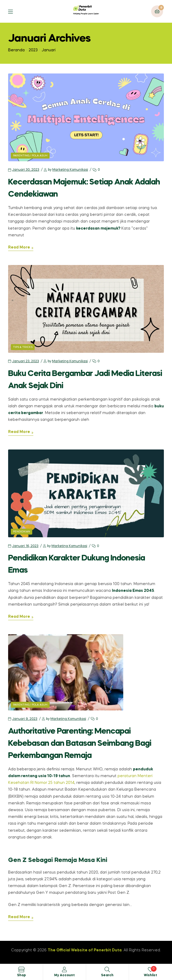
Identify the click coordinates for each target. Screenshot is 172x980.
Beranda (16, 50)
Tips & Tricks (23, 347)
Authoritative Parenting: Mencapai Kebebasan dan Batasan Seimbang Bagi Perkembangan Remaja (80, 744)
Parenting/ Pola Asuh (30, 156)
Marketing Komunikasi (70, 170)
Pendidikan (22, 532)
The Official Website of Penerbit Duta (85, 950)
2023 (33, 50)
